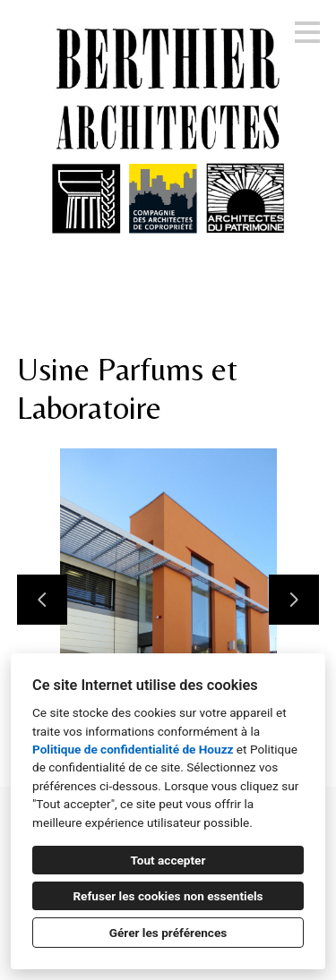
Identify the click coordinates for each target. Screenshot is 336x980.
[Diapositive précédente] (42, 600)
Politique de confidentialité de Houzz (133, 749)
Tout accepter (168, 860)
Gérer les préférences (168, 933)
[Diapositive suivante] (294, 600)
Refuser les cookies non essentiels (168, 896)
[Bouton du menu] (307, 32)
